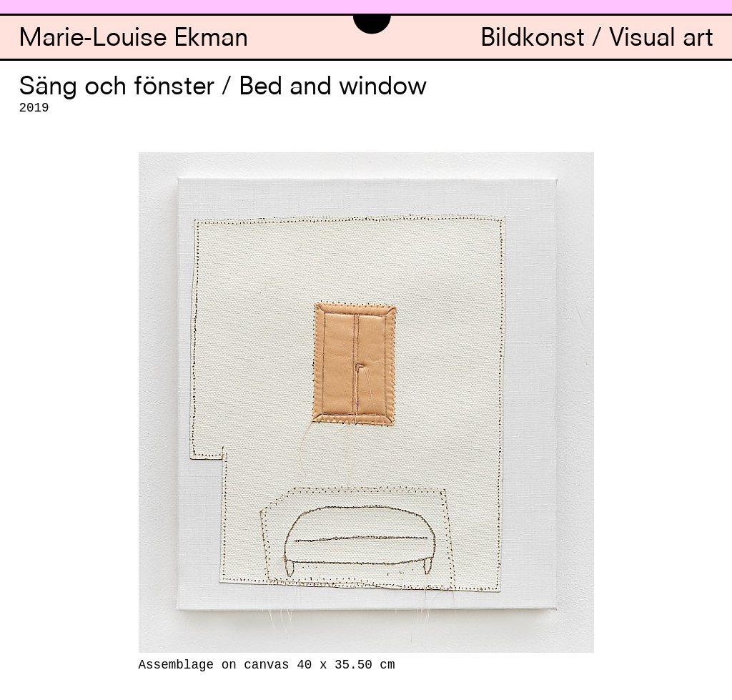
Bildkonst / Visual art (597, 40)
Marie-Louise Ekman (133, 40)
